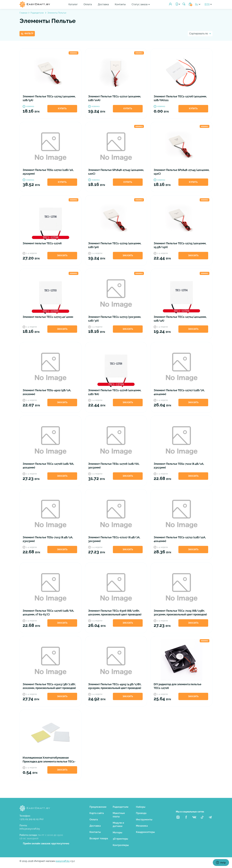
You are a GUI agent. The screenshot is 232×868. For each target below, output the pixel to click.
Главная (23, 13)
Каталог (73, 4)
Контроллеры (121, 845)
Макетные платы (119, 815)
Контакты (120, 4)
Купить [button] (62, 109)
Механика (142, 826)
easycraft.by (63, 861)
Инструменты (144, 820)
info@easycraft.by (30, 829)
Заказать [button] (62, 255)
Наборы (141, 807)
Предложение (98, 807)
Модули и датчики (118, 824)
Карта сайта (97, 813)
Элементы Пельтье (57, 13)
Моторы (117, 832)
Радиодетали (37, 13)
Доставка (103, 4)
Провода (141, 813)
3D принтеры (120, 839)
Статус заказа (140, 4)
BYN (207, 4)
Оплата (88, 4)
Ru (197, 4)
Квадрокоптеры (145, 832)
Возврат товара (99, 838)
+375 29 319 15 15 (31, 819)
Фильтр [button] (27, 33)
